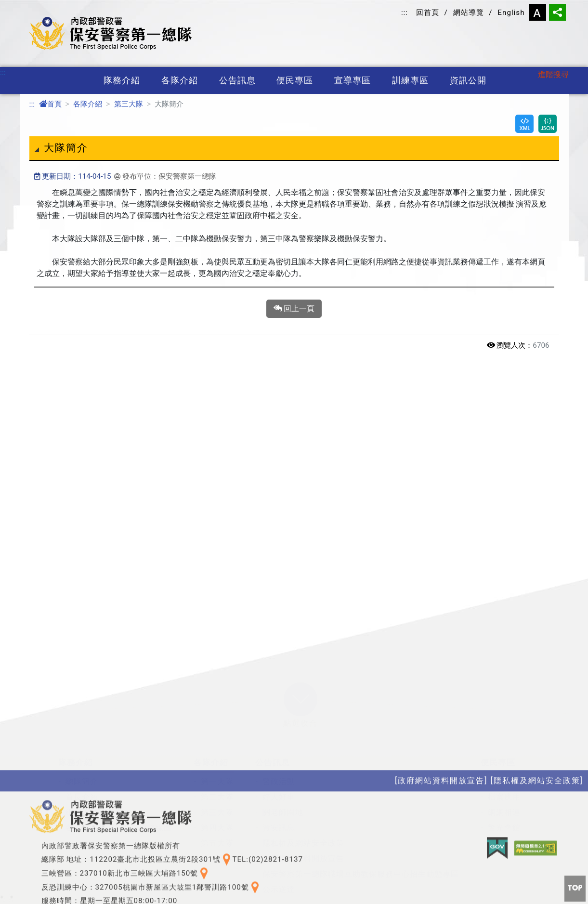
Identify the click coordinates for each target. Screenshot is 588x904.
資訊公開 (468, 80)
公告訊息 (237, 80)
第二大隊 (217, 721)
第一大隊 (217, 705)
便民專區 (295, 80)
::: (405, 13)
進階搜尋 (553, 74)
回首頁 (428, 13)
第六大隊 (217, 782)
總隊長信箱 (508, 705)
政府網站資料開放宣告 (303, 782)
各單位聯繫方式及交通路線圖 (119, 752)
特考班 (156, 856)
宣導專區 (353, 80)
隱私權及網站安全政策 (303, 767)
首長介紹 (82, 721)
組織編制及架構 (94, 736)
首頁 (50, 104)
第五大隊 (217, 767)
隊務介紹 (122, 80)
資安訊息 (279, 752)
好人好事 (279, 721)
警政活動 (279, 705)
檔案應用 (504, 721)
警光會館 (504, 752)
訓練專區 (410, 80)
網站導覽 (469, 13)
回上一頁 (294, 309)
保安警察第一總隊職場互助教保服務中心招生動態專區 (361, 798)
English (511, 13)
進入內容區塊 (23, 6)
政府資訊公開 (230, 856)
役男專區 (160, 887)
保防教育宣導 (90, 856)
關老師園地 (283, 736)
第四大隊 (217, 752)
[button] (301, 623)
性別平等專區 (230, 871)
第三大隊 (129, 104)
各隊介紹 (180, 80)
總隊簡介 (82, 705)
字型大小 (538, 12)
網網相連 (504, 736)
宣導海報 (82, 871)
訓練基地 (160, 871)
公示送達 (279, 813)
